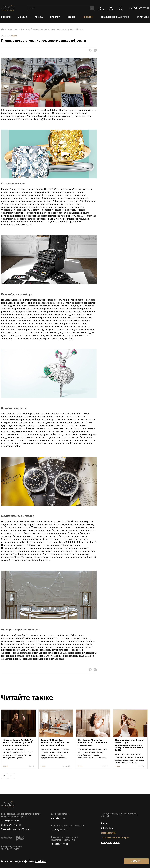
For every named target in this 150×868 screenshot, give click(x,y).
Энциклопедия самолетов (115, 17)
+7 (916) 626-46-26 (10, 821)
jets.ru (104, 823)
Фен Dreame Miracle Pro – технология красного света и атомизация (92, 742)
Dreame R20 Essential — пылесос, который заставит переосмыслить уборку (55, 742)
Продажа (55, 17)
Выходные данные (110, 842)
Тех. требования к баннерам (115, 838)
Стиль (15, 36)
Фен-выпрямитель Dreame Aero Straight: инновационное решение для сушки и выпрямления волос (129, 745)
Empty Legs (143, 17)
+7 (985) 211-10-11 (139, 8)
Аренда (39, 17)
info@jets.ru (107, 828)
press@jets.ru (58, 818)
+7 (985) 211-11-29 (60, 844)
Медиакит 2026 (109, 833)
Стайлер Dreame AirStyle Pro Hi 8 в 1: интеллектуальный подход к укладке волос (18, 742)
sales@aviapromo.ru (11, 825)
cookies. (40, 861)
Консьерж (88, 17)
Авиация (23, 17)
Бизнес (71, 17)
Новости (6, 17)
